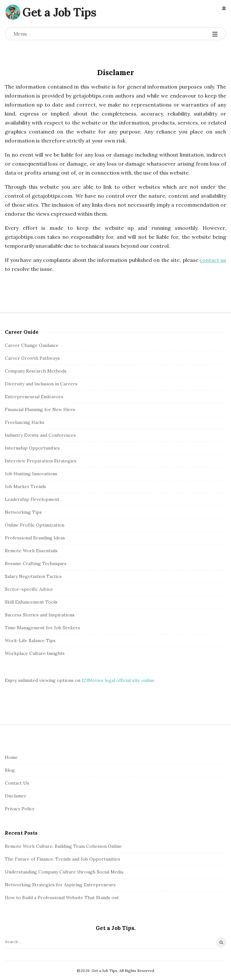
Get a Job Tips (59, 12)
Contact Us (17, 783)
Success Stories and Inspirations (40, 615)
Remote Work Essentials (31, 551)
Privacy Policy (20, 809)
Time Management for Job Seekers (42, 628)
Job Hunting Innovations (31, 474)
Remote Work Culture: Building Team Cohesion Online (63, 846)
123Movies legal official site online (118, 680)
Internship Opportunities (32, 448)
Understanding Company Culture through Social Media (64, 872)
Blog (10, 770)
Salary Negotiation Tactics (33, 576)
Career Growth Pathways (32, 358)
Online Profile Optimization (35, 525)
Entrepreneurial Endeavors (34, 397)
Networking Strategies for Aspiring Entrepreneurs (60, 885)
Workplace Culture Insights (35, 653)
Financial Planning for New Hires (40, 409)
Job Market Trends (25, 486)
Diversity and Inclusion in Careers (41, 384)
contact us (213, 260)
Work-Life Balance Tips (30, 640)
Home (11, 757)
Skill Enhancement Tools (31, 602)
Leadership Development (32, 499)
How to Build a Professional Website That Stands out (62, 898)
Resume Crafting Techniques (36, 563)
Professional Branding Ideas (35, 538)
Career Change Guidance (32, 345)
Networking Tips (23, 512)
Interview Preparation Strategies (41, 461)
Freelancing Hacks (25, 422)
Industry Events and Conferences (40, 435)
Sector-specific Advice (29, 589)
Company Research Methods (36, 371)
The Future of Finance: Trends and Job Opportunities (62, 859)
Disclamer (16, 796)
